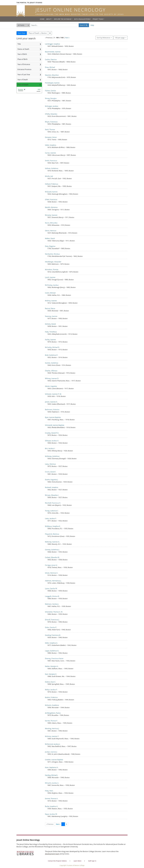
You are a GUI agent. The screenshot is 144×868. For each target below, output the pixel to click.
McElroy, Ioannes (51, 301)
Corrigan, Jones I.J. (51, 565)
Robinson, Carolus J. (52, 604)
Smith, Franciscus (51, 161)
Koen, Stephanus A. (52, 767)
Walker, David (50, 238)
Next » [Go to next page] (58, 824)
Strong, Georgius (51, 98)
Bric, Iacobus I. (50, 448)
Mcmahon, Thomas (52, 269)
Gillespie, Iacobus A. (52, 441)
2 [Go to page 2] (67, 824)
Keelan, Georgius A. (52, 666)
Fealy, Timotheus (51, 332)
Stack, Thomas (50, 129)
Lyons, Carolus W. (51, 588)
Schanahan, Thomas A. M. (54, 612)
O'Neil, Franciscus (51, 199)
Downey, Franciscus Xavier (54, 658)
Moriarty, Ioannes (51, 215)
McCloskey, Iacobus (52, 285)
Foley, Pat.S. (49, 791)
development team (52, 854)
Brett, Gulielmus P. (51, 355)
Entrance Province (24, 69)
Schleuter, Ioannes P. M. (53, 394)
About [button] (49, 19)
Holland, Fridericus (51, 184)
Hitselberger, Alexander (53, 262)
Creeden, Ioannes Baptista (54, 760)
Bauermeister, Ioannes (53, 52)
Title (19, 44)
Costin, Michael (50, 293)
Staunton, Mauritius (52, 75)
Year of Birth (22, 54)
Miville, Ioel (49, 176)
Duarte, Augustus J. (52, 480)
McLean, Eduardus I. (52, 495)
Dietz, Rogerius (50, 246)
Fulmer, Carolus (50, 91)
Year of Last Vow (24, 75)
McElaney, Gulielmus (52, 456)
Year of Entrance (24, 64)
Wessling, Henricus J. (52, 728)
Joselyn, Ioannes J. (51, 752)
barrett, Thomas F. (51, 721)
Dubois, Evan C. (50, 682)
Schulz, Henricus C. (51, 573)
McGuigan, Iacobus (52, 106)
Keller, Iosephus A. (51, 643)
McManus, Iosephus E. (53, 526)
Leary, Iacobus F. (51, 518)
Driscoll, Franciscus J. (52, 620)
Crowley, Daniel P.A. (52, 433)
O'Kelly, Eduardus (51, 114)
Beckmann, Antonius (52, 410)
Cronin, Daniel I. (50, 472)
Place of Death (23, 85)
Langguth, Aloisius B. (52, 596)
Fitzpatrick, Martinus (52, 534)
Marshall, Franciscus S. (53, 503)
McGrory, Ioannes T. (52, 736)
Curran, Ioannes (50, 153)
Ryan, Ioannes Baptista (53, 417)
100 (120, 38)
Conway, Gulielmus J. (52, 550)
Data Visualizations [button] (82, 19)
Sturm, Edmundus (51, 223)
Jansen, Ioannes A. (51, 402)
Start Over (22, 33)
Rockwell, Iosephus (52, 487)
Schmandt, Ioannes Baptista (55, 425)
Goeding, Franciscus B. (53, 635)
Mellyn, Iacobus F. (51, 690)
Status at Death (23, 49)
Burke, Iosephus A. (51, 806)
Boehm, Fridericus (51, 697)
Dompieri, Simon (51, 137)
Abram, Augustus (51, 386)
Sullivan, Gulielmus (52, 168)
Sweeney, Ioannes (51, 316)
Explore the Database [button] (63, 19)
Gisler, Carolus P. (51, 627)
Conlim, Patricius (51, 59)
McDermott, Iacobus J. (53, 744)
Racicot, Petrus (50, 308)
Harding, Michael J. (51, 775)
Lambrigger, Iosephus (52, 44)
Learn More (77, 861)
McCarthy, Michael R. (52, 347)
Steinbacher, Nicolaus (52, 254)
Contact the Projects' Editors (57, 861)
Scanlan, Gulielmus (52, 363)
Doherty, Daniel (50, 324)
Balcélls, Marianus (51, 207)
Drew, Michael (50, 67)
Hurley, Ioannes (50, 340)
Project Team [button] (98, 19)
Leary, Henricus (50, 464)
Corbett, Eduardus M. (52, 557)
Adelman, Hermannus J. (53, 581)
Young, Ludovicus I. (52, 511)
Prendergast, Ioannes (52, 83)
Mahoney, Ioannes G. (52, 542)
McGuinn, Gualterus (52, 705)
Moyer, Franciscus (51, 122)
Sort (104, 38)
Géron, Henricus (51, 231)
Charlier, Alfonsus (51, 371)
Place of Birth (22, 59)
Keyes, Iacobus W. (51, 814)
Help (92, 25)
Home (42, 19)
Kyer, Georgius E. (51, 674)
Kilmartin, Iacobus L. (52, 783)
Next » (67, 38)
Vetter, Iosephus (51, 145)
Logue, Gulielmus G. (52, 651)
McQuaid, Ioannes (51, 192)
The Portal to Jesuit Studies (29, 3)
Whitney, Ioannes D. (52, 378)
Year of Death (23, 80)
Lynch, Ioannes (50, 277)
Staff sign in (92, 861)
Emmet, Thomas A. (51, 798)
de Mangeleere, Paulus (53, 713)
